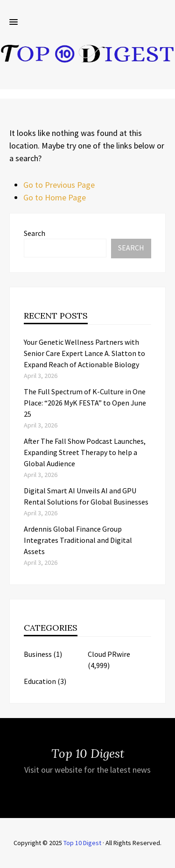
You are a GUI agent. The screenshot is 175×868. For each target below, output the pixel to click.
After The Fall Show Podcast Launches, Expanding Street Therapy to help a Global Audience (85, 452)
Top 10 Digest (82, 843)
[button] (14, 22)
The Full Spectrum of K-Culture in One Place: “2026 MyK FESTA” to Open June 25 (85, 403)
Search (35, 233)
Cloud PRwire (109, 654)
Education (40, 681)
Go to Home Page (55, 197)
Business (38, 654)
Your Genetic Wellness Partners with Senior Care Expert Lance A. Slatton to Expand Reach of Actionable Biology (84, 353)
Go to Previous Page (59, 185)
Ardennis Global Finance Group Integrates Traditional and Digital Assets (78, 540)
